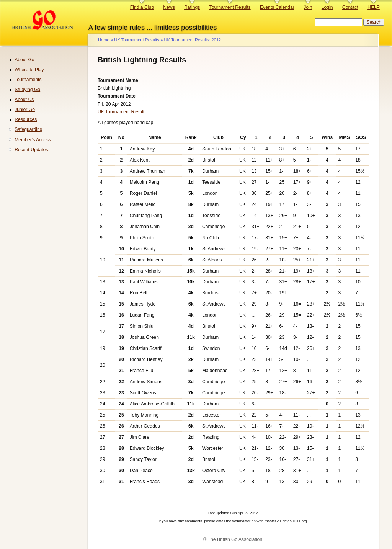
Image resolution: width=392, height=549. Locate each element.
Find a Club (142, 7)
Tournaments (28, 80)
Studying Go (27, 90)
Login (327, 7)
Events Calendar (277, 7)
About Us (24, 100)
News (169, 7)
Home (104, 40)
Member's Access (33, 140)
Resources (26, 119)
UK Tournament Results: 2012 (192, 40)
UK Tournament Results (137, 40)
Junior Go (25, 109)
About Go (24, 60)
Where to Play (29, 70)
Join (308, 7)
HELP (374, 7)
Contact (350, 7)
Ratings (192, 7)
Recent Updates (31, 150)
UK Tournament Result (121, 112)
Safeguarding (28, 129)
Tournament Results (230, 7)
